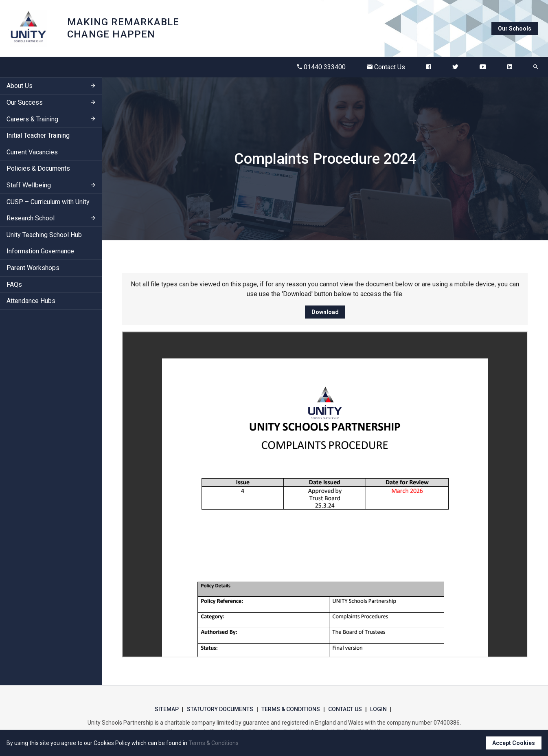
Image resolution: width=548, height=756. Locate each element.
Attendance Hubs (31, 301)
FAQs (14, 285)
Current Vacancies (32, 152)
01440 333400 (321, 67)
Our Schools (515, 29)
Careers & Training (32, 119)
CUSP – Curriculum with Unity (48, 202)
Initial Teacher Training (38, 135)
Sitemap (167, 709)
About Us (20, 86)
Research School (31, 218)
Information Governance (40, 251)
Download (325, 312)
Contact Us (386, 67)
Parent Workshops (33, 268)
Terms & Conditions (291, 709)
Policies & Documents (38, 168)
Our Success (25, 102)
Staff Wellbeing (29, 185)
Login (378, 709)
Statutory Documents (220, 709)
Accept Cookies (514, 743)
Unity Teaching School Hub (44, 235)
